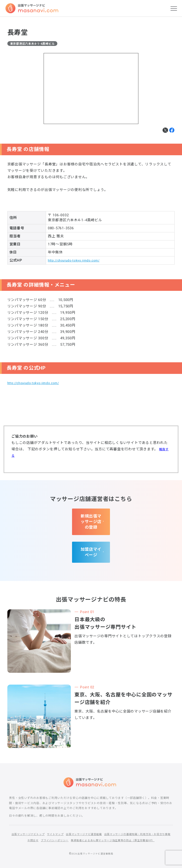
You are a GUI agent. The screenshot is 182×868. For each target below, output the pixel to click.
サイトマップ (89, 825)
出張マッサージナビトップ (60, 825)
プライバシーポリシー (136, 832)
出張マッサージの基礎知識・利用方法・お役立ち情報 (68, 832)
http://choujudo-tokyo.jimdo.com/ (77, 261)
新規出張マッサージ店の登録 (91, 519)
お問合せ (112, 832)
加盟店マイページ (91, 544)
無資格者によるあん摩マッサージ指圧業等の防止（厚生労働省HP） (91, 838)
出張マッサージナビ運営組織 (121, 825)
